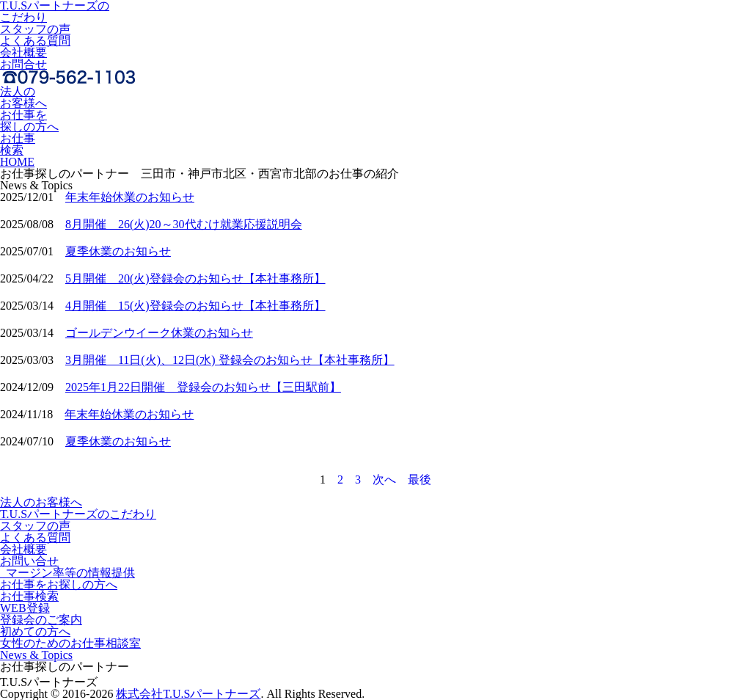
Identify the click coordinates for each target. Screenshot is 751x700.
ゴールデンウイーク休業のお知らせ (159, 333)
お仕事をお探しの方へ (59, 584)
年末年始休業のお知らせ (130, 197)
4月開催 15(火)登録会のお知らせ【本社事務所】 (195, 306)
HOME (17, 162)
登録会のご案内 (41, 620)
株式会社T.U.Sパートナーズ (188, 694)
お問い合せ (29, 561)
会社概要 (23, 52)
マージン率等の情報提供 (67, 573)
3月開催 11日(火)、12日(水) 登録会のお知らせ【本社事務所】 (230, 360)
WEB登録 (25, 608)
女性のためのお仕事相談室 (70, 643)
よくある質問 (35, 41)
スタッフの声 (35, 29)
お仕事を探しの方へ (29, 121)
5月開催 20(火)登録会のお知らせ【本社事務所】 (195, 278)
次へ (384, 480)
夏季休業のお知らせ (118, 251)
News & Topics (36, 655)
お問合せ (23, 64)
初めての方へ (35, 631)
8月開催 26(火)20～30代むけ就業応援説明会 (184, 224)
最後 (420, 480)
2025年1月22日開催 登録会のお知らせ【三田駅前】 (203, 387)
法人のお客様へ (23, 97)
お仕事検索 (18, 144)
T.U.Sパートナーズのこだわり (78, 514)
